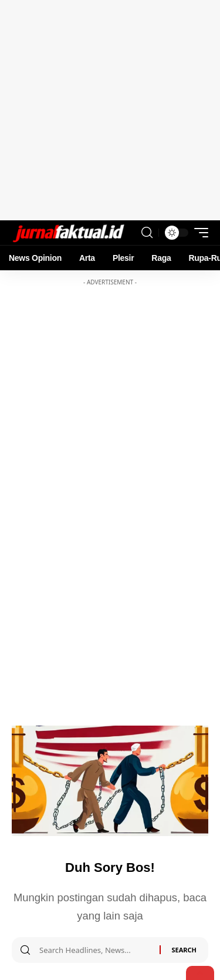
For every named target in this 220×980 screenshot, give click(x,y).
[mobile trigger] (198, 233)
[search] (147, 233)
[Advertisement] (110, 110)
